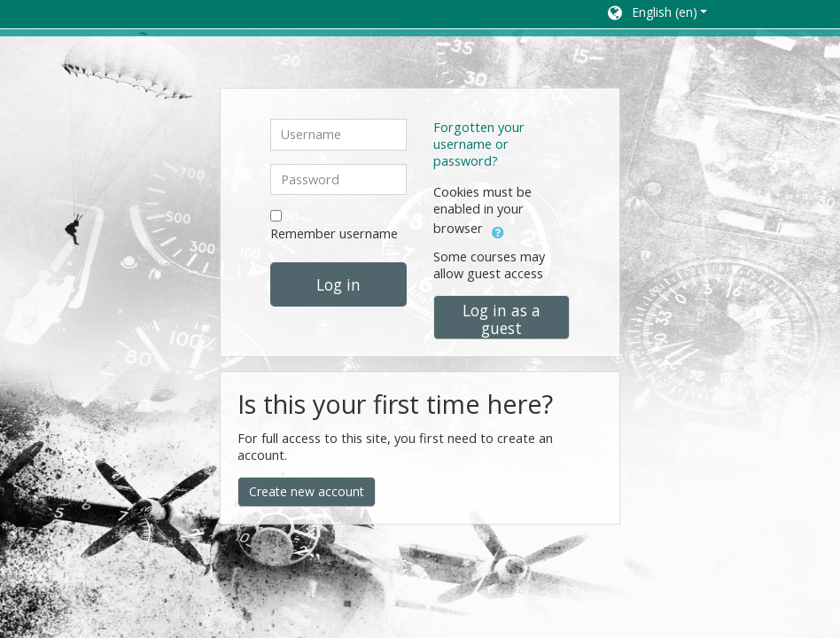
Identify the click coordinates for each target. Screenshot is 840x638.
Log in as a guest (502, 319)
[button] (656, 14)
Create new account (307, 491)
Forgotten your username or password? (479, 144)
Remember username (334, 233)
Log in (338, 284)
